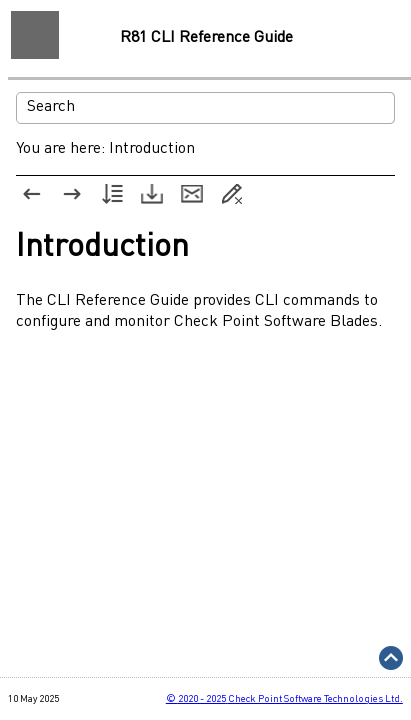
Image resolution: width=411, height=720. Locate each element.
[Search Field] (205, 108)
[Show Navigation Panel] (35, 35)
